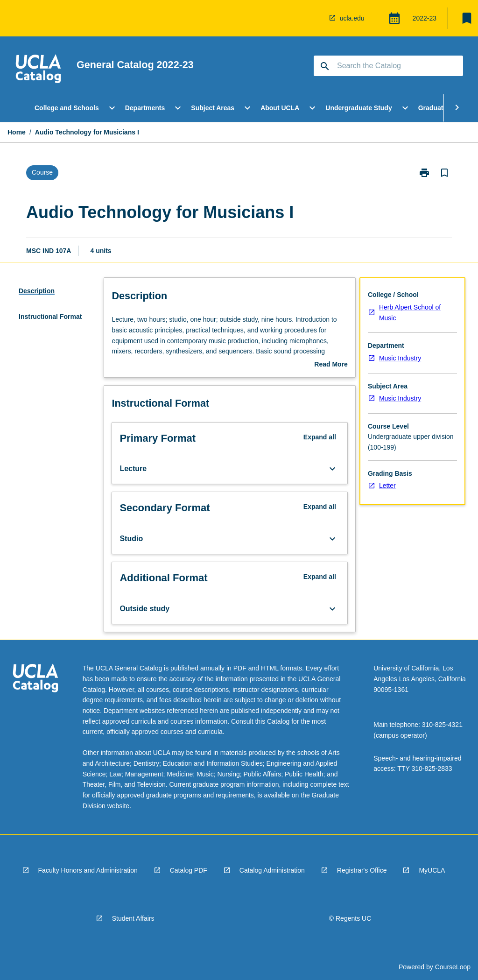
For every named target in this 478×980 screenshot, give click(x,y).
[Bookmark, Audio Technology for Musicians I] (444, 173)
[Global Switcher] (394, 18)
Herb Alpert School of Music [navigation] (410, 313)
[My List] (467, 18)
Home (17, 132)
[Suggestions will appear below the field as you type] (389, 66)
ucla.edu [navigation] (352, 18)
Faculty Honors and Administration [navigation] (88, 870)
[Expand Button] (332, 469)
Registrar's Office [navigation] (362, 870)
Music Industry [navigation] (400, 358)
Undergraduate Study (358, 108)
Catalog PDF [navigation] (189, 870)
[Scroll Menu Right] (457, 108)
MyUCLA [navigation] (432, 870)
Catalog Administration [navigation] (272, 870)
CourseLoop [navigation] (453, 967)
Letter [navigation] (387, 486)
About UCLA (280, 108)
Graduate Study (443, 108)
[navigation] (38, 70)
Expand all (320, 437)
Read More (331, 365)
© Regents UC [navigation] (350, 918)
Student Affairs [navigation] (133, 918)
